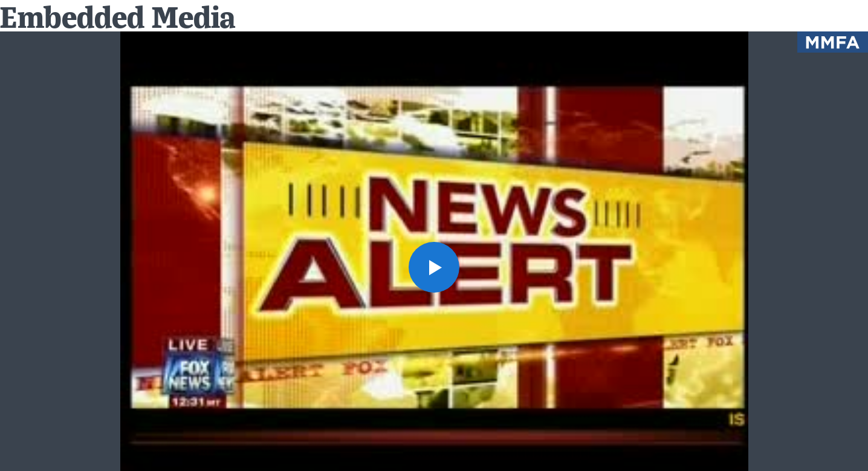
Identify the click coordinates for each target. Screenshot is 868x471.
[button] (434, 267)
